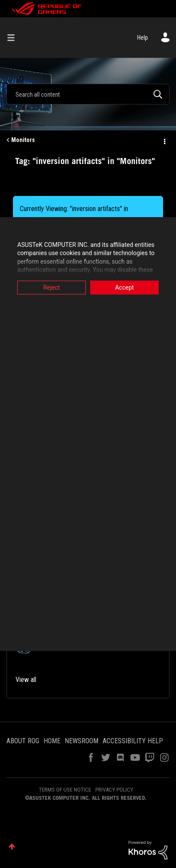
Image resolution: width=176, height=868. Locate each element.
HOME (52, 741)
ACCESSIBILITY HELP (133, 741)
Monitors (23, 140)
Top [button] (12, 847)
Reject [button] (52, 287)
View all (26, 680)
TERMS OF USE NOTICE (65, 790)
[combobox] (88, 94)
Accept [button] (125, 287)
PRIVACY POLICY (114, 790)
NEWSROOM (82, 741)
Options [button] (164, 140)
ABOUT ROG (23, 741)
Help (143, 38)
